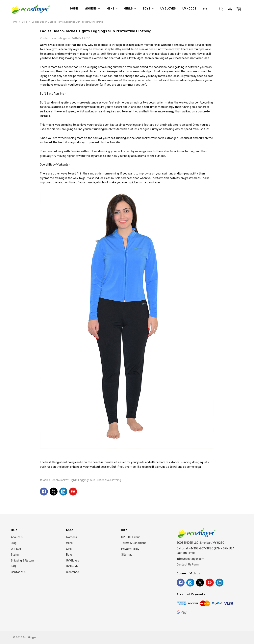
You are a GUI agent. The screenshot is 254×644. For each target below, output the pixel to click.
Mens (112, 9)
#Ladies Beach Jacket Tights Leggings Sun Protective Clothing (80, 480)
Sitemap (127, 555)
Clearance (73, 572)
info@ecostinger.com (190, 559)
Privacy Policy (130, 549)
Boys (148, 9)
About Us (17, 537)
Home (74, 9)
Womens (92, 9)
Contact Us (18, 572)
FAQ (13, 566)
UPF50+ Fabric (131, 537)
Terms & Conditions (134, 543)
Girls (130, 9)
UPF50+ (16, 549)
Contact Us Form (188, 565)
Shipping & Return (22, 561)
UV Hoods (189, 9)
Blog (14, 543)
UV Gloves (168, 9)
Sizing (15, 555)
